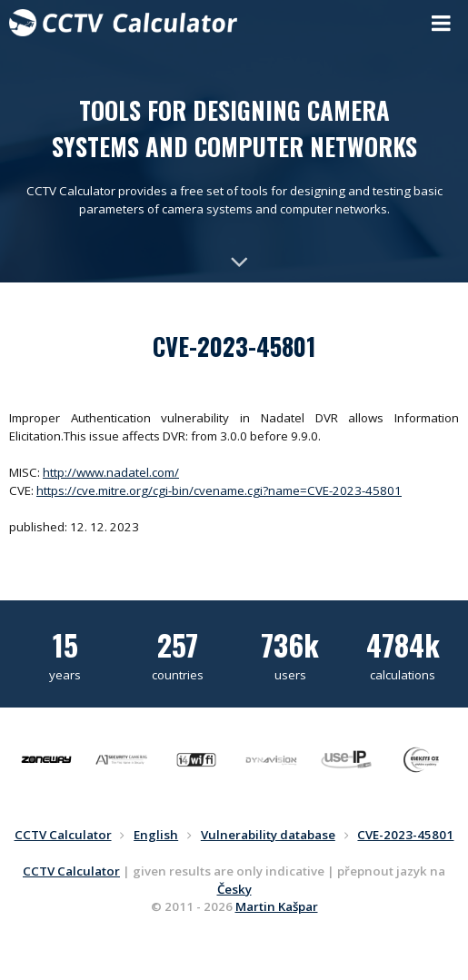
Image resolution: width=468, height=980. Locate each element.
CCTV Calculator (71, 871)
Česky (234, 889)
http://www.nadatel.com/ (111, 472)
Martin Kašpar (277, 906)
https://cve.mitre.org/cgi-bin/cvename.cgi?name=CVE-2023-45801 (219, 490)
